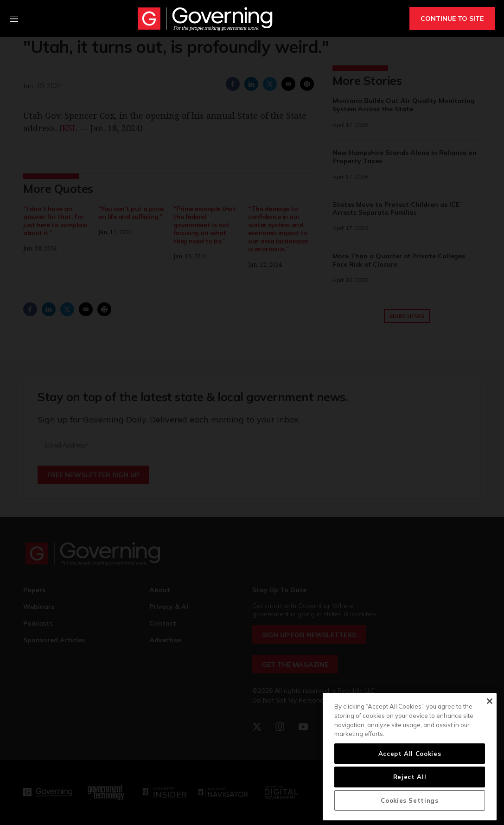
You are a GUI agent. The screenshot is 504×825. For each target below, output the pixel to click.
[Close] (489, 701)
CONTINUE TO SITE (452, 19)
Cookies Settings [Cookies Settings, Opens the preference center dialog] (410, 800)
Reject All (410, 777)
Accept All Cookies (410, 754)
